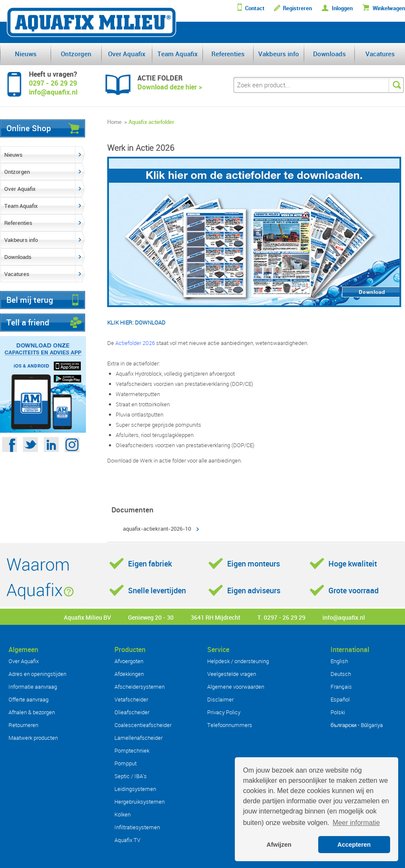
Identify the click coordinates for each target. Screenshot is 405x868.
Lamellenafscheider (138, 738)
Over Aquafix (127, 54)
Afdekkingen (129, 674)
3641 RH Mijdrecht (215, 617)
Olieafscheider (132, 712)
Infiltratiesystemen (137, 827)
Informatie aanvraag (33, 687)
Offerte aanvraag (29, 699)
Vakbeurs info (279, 54)
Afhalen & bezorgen (32, 712)
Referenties (228, 54)
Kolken (123, 814)
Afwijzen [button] (279, 845)
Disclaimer (220, 699)
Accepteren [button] (354, 845)
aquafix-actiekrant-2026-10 (157, 529)
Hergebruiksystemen (140, 802)
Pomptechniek (132, 750)
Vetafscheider (131, 699)
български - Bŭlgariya (357, 725)
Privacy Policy (224, 712)
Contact (255, 8)
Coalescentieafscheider (143, 725)
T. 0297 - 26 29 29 (281, 617)
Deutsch (341, 674)
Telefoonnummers (230, 725)
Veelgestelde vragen (232, 674)
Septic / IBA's (131, 776)
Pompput (125, 763)
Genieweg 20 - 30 (151, 617)
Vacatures (380, 54)
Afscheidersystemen (140, 687)
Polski (338, 712)
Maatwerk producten (33, 738)
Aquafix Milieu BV (87, 617)
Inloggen (342, 8)
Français (341, 687)
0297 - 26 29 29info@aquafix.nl (53, 88)
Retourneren (23, 725)
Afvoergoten (129, 661)
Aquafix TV (127, 840)
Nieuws (26, 54)
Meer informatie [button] (356, 823)
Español (340, 699)
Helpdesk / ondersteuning (238, 661)
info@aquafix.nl (344, 617)
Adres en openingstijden (37, 674)
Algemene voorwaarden (236, 687)
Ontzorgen (76, 54)
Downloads (329, 54)
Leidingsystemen (135, 789)
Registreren (297, 8)
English (339, 661)
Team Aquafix (178, 54)
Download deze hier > (170, 87)
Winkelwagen (389, 8)
